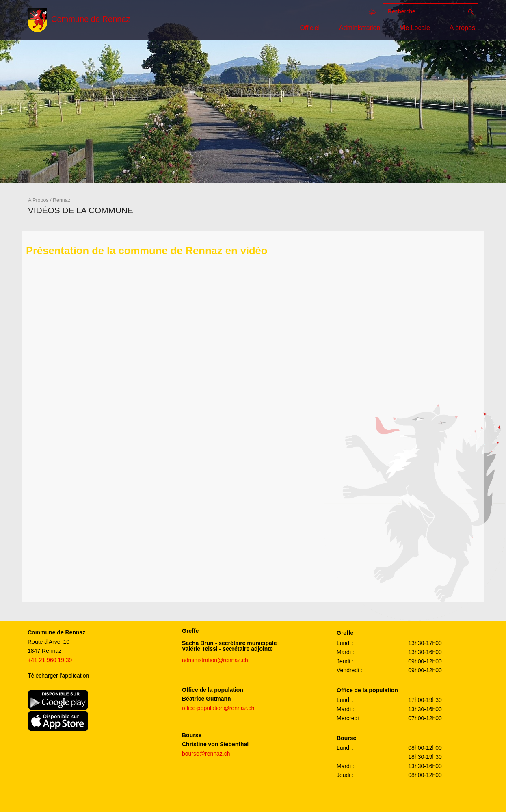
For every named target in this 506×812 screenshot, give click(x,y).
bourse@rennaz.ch (206, 754)
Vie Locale (415, 28)
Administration (360, 28)
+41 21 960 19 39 (50, 660)
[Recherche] (423, 11)
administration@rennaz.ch (215, 660)
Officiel (310, 28)
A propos (462, 28)
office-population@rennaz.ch (218, 708)
